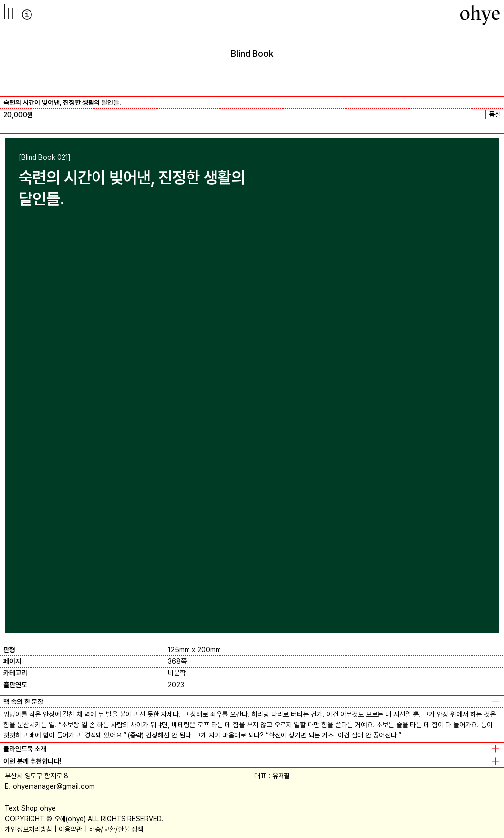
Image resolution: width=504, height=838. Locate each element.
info (27, 15)
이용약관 (70, 829)
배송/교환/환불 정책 (116, 829)
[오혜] (480, 15)
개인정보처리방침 (29, 829)
